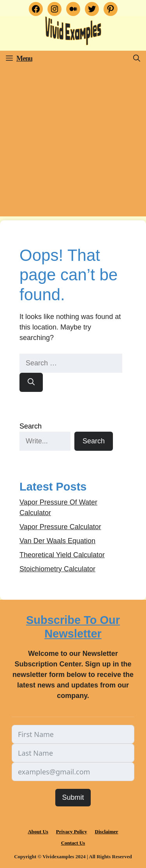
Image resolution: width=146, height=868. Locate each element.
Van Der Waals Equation (57, 541)
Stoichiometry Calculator (57, 569)
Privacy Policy (72, 832)
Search (31, 426)
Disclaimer (107, 832)
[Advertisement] (73, 143)
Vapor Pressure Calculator (60, 527)
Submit (73, 797)
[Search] (31, 382)
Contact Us (73, 843)
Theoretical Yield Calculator (62, 555)
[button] (137, 58)
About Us (38, 832)
